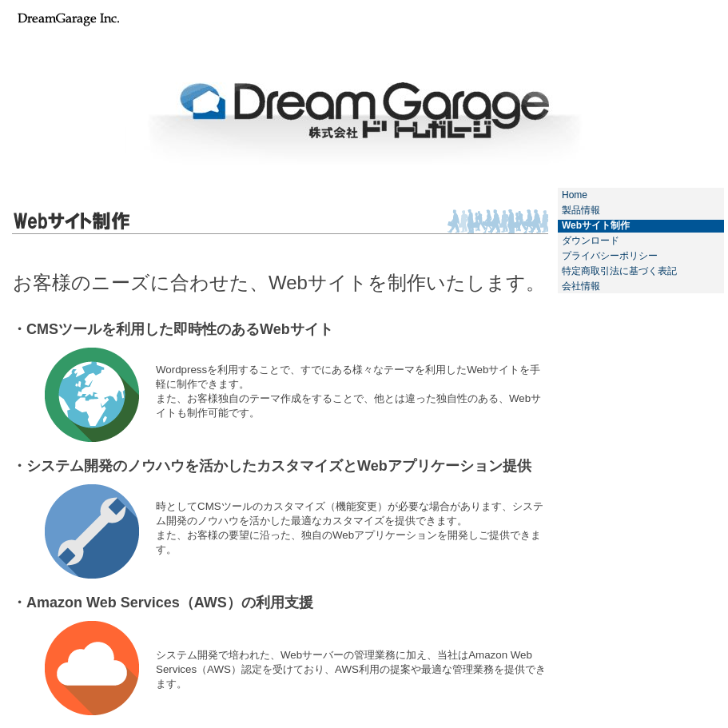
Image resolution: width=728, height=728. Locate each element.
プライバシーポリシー (610, 256)
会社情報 (581, 286)
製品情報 (581, 210)
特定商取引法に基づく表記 (619, 271)
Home (575, 195)
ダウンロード (591, 241)
